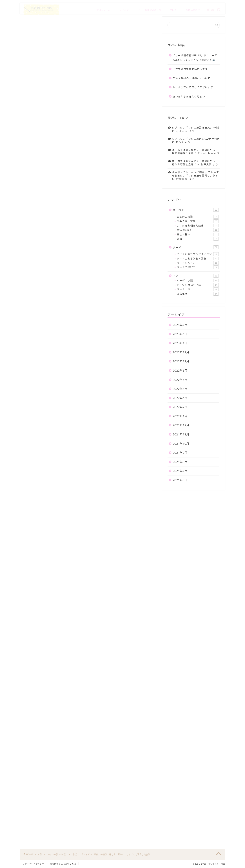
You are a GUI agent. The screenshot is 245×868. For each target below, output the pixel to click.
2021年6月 (180, 480)
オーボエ (196, 210)
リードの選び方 (198, 267)
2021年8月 (180, 462)
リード (196, 247)
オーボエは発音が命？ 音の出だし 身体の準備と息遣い (195, 151)
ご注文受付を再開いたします (190, 69)
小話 (196, 276)
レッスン (124, 8)
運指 (198, 239)
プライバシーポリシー (34, 864)
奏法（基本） (198, 234)
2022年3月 (180, 398)
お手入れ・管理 (198, 221)
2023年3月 (180, 334)
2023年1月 (180, 343)
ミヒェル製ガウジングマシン (198, 254)
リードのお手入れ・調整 (198, 259)
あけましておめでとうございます (193, 87)
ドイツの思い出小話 (31, 22)
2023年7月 (180, 325)
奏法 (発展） (198, 230)
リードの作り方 (198, 263)
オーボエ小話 (198, 280)
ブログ (173, 8)
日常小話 (198, 294)
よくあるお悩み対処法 (198, 226)
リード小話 (198, 289)
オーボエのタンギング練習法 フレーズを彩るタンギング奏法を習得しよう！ (195, 174)
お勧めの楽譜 (198, 217)
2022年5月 (180, 380)
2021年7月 (180, 471)
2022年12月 (181, 352)
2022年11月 (181, 361)
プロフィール (103, 8)
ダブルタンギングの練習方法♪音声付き (196, 127)
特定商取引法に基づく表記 (63, 864)
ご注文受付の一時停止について (191, 78)
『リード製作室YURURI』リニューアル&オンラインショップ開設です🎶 (195, 58)
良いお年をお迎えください (189, 96)
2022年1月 (180, 416)
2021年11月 (181, 434)
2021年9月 (180, 453)
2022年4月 (180, 389)
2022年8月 (180, 371)
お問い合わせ (193, 8)
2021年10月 (181, 444)
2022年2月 (180, 407)
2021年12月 (181, 425)
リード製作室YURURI (149, 8)
